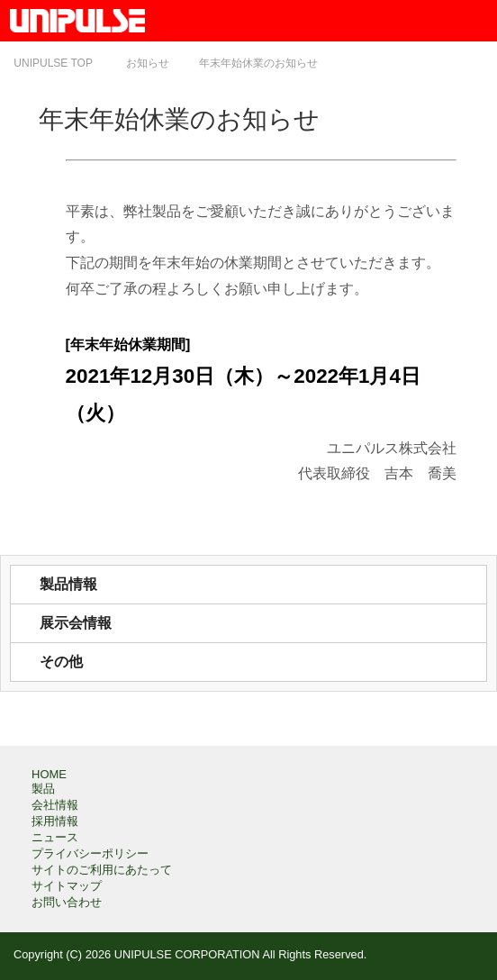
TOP (53, 63)
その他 (61, 662)
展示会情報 (76, 623)
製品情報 (68, 584)
